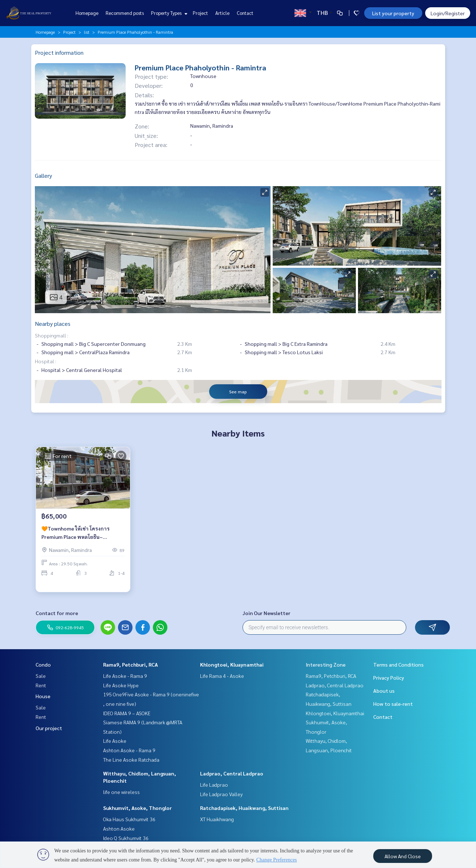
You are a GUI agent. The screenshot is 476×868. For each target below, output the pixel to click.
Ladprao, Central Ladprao (232, 773)
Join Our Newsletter (267, 613)
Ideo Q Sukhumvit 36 (126, 838)
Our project (49, 728)
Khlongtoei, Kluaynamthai (232, 664)
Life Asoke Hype (121, 685)
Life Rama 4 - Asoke (222, 676)
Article (222, 13)
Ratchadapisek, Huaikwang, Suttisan (244, 808)
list (87, 32)
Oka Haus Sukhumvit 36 (129, 819)
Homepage (87, 13)
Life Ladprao (214, 785)
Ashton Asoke (119, 828)
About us (384, 691)
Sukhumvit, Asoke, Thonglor (137, 808)
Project (200, 13)
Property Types (168, 13)
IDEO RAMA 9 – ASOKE (127, 713)
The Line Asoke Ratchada (131, 759)
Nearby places (53, 324)
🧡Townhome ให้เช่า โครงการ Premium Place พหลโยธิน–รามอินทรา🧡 (76, 542)
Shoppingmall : (52, 335)
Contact (245, 13)
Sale (41, 676)
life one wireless (121, 792)
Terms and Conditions (398, 664)
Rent (41, 685)
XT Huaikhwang (217, 819)
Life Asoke (115, 741)
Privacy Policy (389, 677)
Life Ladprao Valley (221, 794)
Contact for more (57, 613)
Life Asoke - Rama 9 (125, 676)
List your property (393, 13)
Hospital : (46, 361)
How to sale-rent (393, 704)
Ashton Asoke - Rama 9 (129, 750)
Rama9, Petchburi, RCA (131, 664)
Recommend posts (125, 13)
